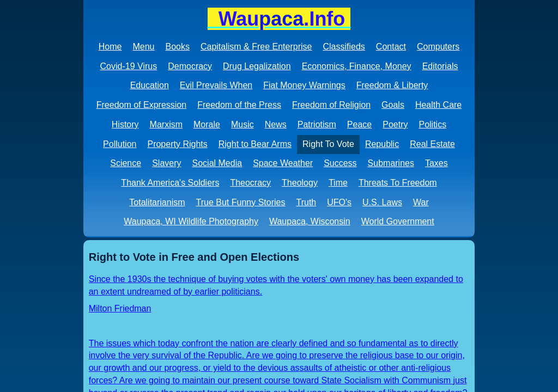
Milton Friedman (120, 308)
